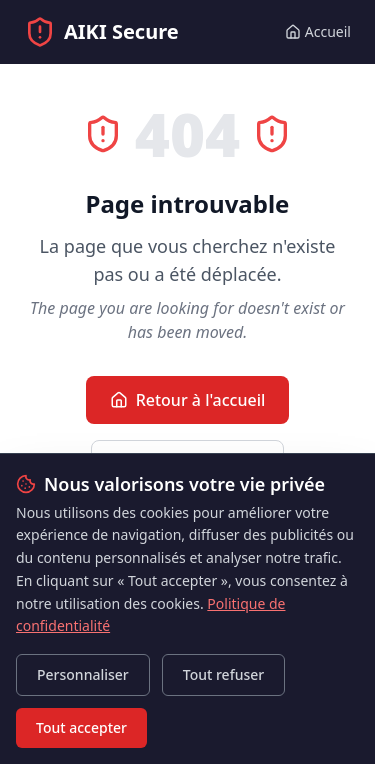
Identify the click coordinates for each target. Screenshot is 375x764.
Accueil (318, 31)
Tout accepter (81, 727)
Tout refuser (223, 674)
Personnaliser (83, 674)
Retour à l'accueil (188, 400)
